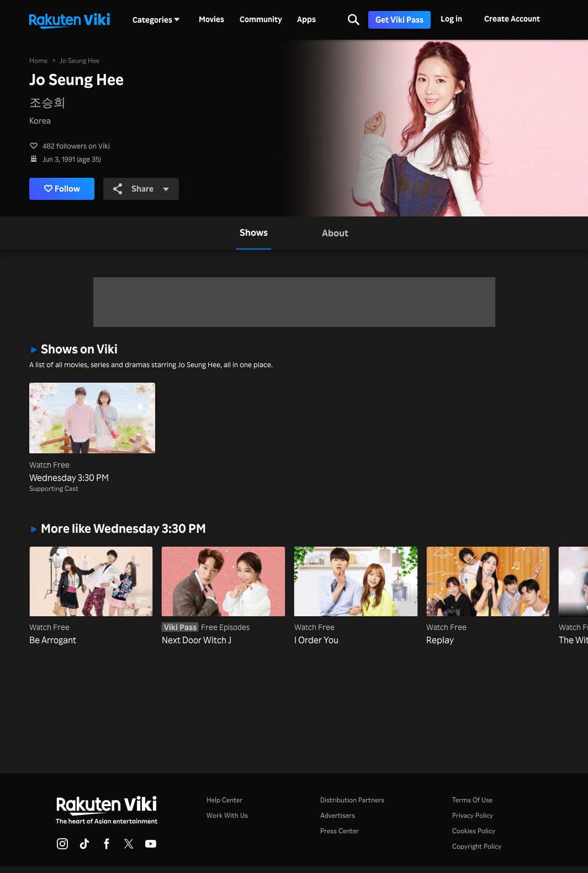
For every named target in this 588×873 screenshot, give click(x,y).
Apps (306, 19)
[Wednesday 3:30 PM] (92, 433)
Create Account (512, 18)
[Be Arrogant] (91, 597)
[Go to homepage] (70, 20)
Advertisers (338, 815)
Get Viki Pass (399, 20)
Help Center (224, 800)
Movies (211, 19)
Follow (64, 189)
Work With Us (227, 815)
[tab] (254, 233)
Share (145, 188)
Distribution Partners (352, 800)
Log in (451, 18)
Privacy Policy (473, 815)
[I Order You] (356, 597)
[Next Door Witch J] (224, 597)
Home (38, 60)
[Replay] (488, 597)
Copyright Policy (477, 846)
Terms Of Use (472, 800)
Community (261, 19)
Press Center (340, 831)
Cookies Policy (474, 831)
